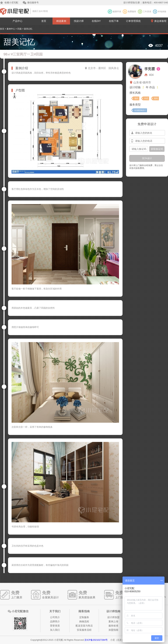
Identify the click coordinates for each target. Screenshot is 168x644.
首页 (44, 21)
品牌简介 (55, 621)
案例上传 (113, 621)
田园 (19, 29)
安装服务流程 (84, 630)
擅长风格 (135, 93)
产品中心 (17, 21)
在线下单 (114, 21)
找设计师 (79, 21)
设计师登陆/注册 (132, 3)
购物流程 (84, 621)
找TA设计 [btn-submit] (147, 158)
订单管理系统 (133, 21)
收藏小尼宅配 (11, 3)
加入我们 (55, 630)
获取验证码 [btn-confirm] (157, 149)
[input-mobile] (147, 141)
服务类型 (135, 105)
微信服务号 (33, 3)
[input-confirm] (139, 149)
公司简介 (55, 617)
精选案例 (61, 21)
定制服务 (84, 617)
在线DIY (96, 21)
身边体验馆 (160, 21)
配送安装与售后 (84, 626)
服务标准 (113, 626)
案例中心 (11, 29)
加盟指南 (113, 630)
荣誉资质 (55, 626)
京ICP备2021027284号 (96, 640)
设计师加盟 (113, 617)
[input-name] (147, 133)
